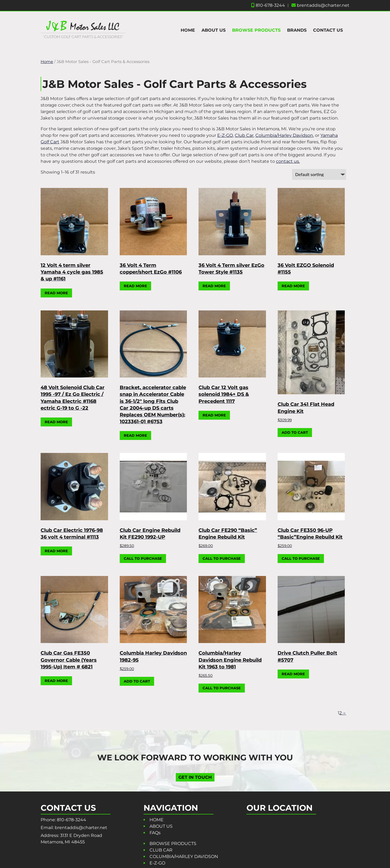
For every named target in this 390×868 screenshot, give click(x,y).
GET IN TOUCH (195, 777)
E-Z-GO (225, 135)
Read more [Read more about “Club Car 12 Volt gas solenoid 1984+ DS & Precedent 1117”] (214, 415)
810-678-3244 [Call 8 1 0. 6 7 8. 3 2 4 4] (71, 820)
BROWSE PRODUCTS (256, 30)
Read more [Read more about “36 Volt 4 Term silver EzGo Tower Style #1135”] (214, 286)
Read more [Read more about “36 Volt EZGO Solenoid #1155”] (293, 286)
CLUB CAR (161, 850)
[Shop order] (319, 174)
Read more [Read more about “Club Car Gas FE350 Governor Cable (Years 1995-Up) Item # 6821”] (56, 681)
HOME (188, 30)
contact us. (288, 161)
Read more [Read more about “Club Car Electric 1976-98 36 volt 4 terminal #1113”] (56, 551)
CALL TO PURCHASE (143, 558)
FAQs (155, 833)
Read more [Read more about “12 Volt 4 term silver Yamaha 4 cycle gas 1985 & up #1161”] (56, 293)
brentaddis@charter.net (320, 5)
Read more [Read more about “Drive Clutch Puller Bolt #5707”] (293, 674)
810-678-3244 (268, 5)
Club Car (244, 135)
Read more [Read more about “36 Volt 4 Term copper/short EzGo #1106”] (135, 286)
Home (47, 62)
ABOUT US (214, 30)
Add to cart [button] (295, 432)
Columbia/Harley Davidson (284, 135)
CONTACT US (328, 30)
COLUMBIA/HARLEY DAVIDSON (184, 857)
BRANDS (297, 30)
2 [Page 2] (341, 713)
